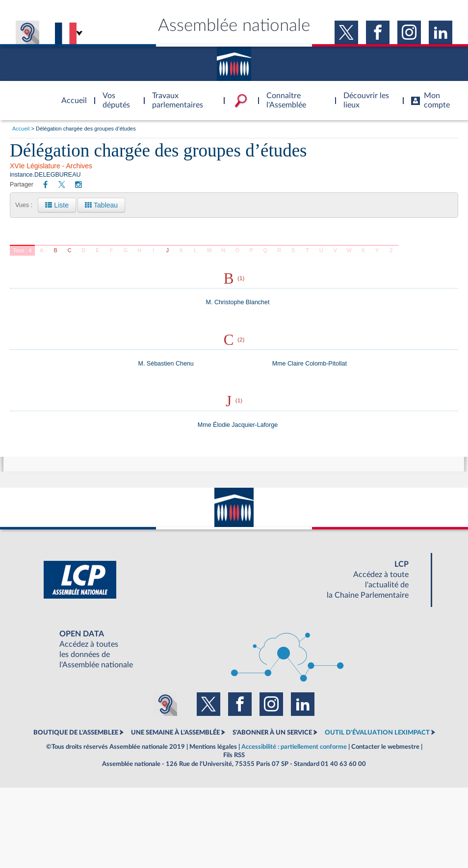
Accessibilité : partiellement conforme (294, 747)
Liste (57, 205)
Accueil (21, 129)
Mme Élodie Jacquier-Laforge (238, 425)
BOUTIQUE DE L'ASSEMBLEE (76, 733)
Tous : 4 (22, 250)
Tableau (101, 205)
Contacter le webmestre (385, 747)
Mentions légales (213, 747)
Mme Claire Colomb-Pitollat (310, 364)
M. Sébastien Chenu (166, 364)
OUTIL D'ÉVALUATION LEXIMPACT (377, 733)
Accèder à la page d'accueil (71, 95)
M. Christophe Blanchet (238, 302)
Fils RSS (234, 755)
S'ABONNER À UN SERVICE (272, 733)
